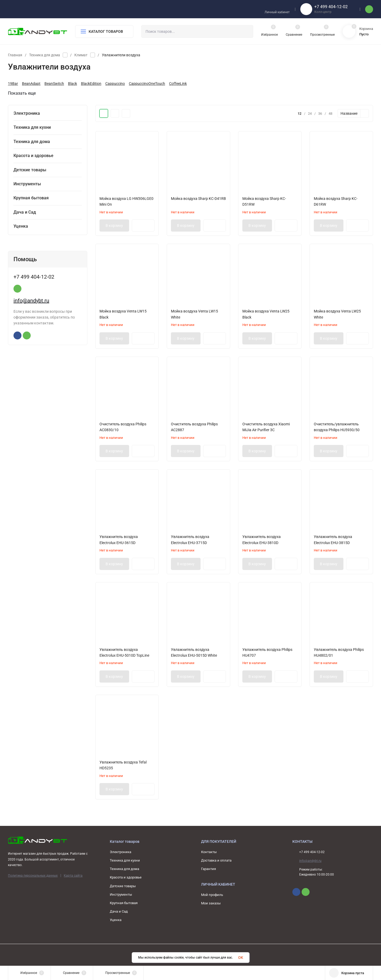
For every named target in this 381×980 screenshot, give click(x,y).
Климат (81, 55)
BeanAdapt (31, 84)
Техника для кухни (125, 860)
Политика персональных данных (33, 876)
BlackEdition (91, 84)
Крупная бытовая (124, 903)
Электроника (121, 852)
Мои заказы (211, 903)
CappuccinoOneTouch (147, 84)
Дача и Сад (119, 911)
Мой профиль (212, 895)
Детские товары (123, 886)
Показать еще (24, 93)
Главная (15, 55)
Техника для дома (45, 55)
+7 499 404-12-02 (331, 7)
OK (241, 958)
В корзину (114, 226)
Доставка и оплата (216, 860)
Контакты (209, 852)
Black (72, 84)
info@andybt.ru (31, 397)
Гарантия (208, 869)
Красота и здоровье (126, 877)
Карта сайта (73, 876)
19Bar (13, 84)
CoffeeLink (178, 84)
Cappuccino (115, 84)
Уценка (116, 920)
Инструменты (121, 894)
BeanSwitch (54, 84)
